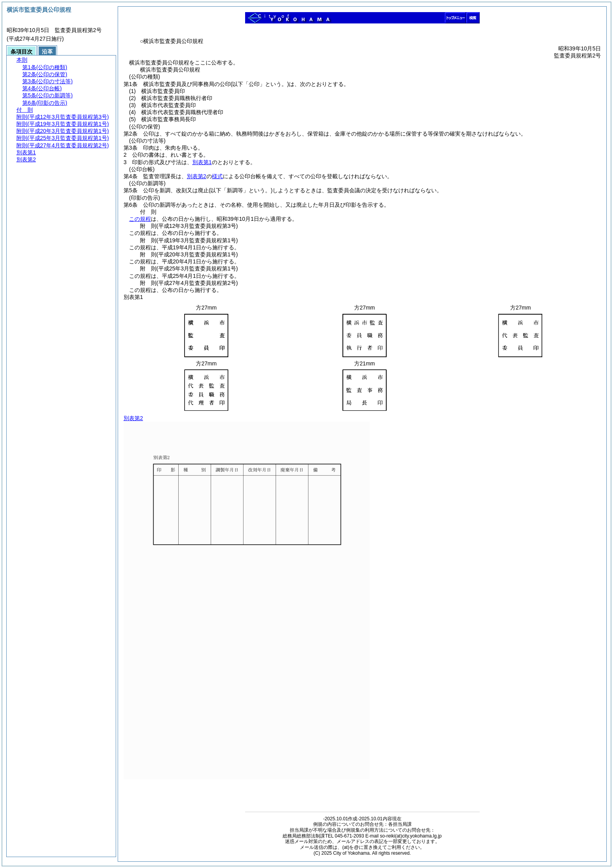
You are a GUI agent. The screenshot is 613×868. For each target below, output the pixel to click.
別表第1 (202, 162)
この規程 (140, 219)
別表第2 (197, 176)
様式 (217, 176)
